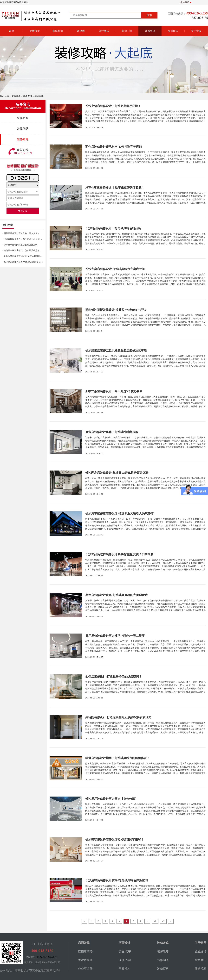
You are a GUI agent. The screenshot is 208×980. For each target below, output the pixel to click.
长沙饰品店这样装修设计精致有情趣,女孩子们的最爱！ (121, 554)
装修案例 (58, 31)
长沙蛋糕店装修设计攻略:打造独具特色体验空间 (117, 880)
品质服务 (173, 31)
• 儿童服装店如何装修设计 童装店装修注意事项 (24, 256)
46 (155, 921)
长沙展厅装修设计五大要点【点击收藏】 (112, 799)
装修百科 (23, 118)
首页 (12, 31)
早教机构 (124, 969)
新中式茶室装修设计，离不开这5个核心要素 (114, 391)
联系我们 (201, 960)
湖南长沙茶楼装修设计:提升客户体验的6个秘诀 (116, 310)
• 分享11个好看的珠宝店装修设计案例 (20, 245)
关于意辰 (196, 31)
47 (163, 921)
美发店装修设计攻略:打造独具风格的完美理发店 (117, 595)
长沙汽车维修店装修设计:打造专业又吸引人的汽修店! (120, 514)
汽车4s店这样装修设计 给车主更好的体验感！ (115, 188)
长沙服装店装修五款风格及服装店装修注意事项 (116, 351)
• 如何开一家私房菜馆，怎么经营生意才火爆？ (24, 250)
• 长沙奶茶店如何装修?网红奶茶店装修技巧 (23, 262)
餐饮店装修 (85, 960)
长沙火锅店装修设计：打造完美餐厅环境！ (113, 106)
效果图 (81, 31)
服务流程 (201, 969)
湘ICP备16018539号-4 (48, 957)
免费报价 (35, 31)
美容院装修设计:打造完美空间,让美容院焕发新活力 (118, 717)
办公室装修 (85, 969)
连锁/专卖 (125, 960)
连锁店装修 (85, 951)
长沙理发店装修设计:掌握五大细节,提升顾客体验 (117, 473)
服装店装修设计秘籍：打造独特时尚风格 (112, 432)
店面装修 (16, 96)
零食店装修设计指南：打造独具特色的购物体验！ (117, 758)
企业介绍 (201, 951)
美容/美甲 (125, 951)
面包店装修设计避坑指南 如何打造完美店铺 (114, 147)
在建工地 (127, 31)
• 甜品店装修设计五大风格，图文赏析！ (21, 233)
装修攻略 (23, 139)
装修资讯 (150, 31)
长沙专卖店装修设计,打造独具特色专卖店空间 (115, 269)
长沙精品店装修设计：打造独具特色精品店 (113, 228)
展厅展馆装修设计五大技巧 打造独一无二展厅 (115, 636)
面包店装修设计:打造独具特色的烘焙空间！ (114, 677)
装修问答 (23, 129)
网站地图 (31, 957)
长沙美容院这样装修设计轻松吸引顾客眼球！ (115, 840)
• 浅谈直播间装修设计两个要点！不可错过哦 (23, 239)
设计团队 (104, 31)
